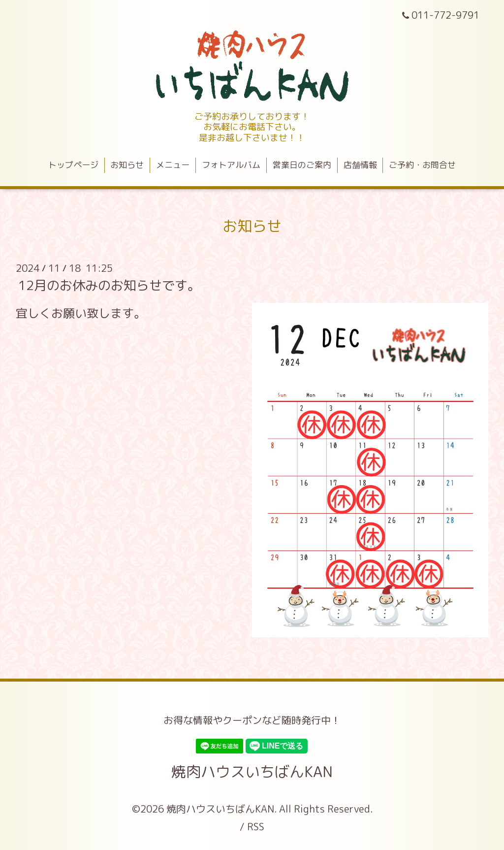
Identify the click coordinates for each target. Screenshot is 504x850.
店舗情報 (360, 165)
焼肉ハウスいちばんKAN (252, 772)
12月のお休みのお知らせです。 (109, 285)
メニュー (173, 165)
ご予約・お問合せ (422, 165)
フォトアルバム (231, 165)
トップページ (73, 165)
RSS (256, 826)
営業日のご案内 (302, 165)
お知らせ (127, 165)
